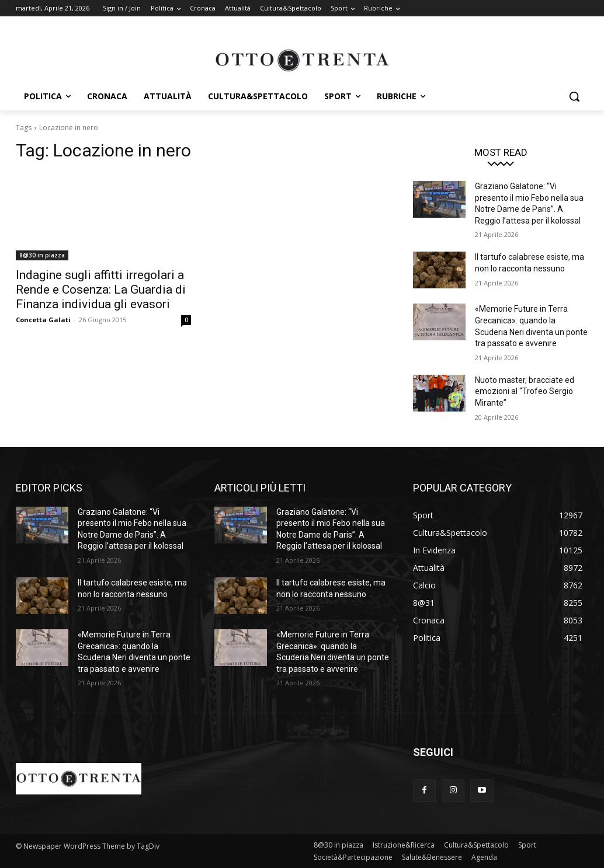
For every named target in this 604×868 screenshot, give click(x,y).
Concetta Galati (43, 320)
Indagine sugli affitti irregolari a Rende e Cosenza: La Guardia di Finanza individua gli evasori (101, 290)
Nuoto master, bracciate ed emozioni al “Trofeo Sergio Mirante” (525, 391)
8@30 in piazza (42, 255)
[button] (574, 96)
